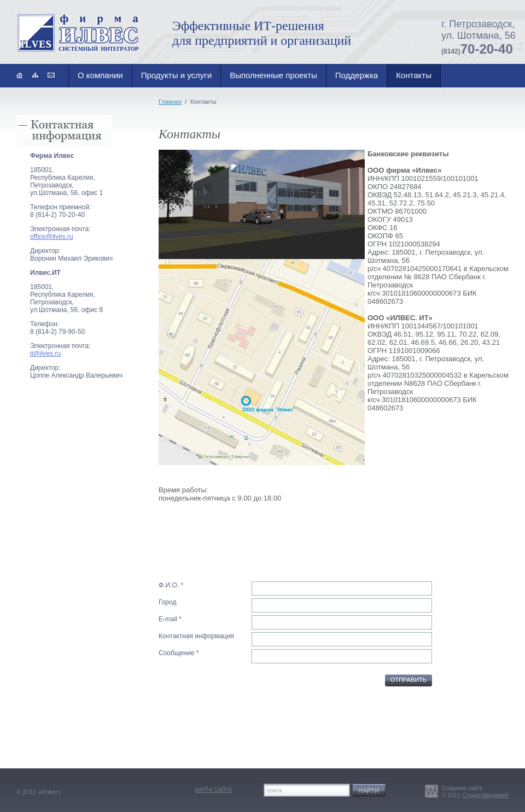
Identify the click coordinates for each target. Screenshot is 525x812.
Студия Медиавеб (485, 795)
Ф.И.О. (169, 585)
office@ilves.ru (52, 237)
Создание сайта (462, 788)
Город (167, 602)
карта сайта (214, 790)
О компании (100, 75)
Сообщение (176, 653)
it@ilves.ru (45, 354)
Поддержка (357, 75)
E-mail (168, 619)
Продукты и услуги (176, 75)
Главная (170, 102)
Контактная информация (196, 636)
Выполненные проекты (273, 75)
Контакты (414, 75)
